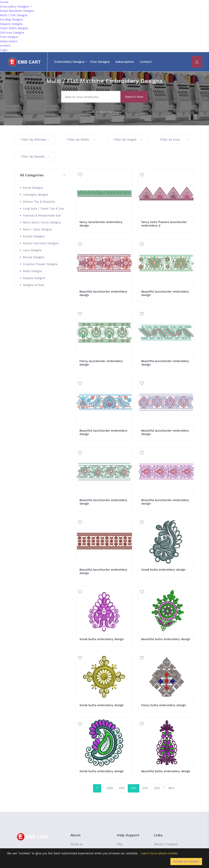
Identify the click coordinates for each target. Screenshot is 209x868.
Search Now (134, 97)
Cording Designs (11, 20)
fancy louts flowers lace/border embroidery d (164, 224)
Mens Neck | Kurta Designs (42, 222)
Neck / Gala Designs (37, 229)
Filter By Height (128, 140)
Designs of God (33, 285)
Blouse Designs (33, 257)
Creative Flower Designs (40, 264)
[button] (43, 175)
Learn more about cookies (159, 853)
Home (4, 2)
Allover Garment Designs (41, 243)
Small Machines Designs (17, 11)
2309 (110, 788)
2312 (145, 788)
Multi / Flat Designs (14, 15)
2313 (157, 788)
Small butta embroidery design (163, 570)
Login (4, 50)
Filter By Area (174, 140)
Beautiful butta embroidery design (166, 639)
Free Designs (9, 37)
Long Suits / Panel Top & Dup (43, 209)
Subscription (9, 41)
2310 (122, 788)
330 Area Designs (12, 33)
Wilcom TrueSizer (166, 844)
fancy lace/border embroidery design (101, 224)
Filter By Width (81, 140)
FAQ (120, 844)
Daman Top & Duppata (39, 202)
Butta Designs (32, 271)
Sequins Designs (11, 24)
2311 (134, 788)
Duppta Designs (34, 278)
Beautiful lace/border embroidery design (103, 293)
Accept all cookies (186, 861)
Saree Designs (33, 188)
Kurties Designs (34, 236)
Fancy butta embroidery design (164, 705)
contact (5, 46)
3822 (171, 788)
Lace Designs (32, 250)
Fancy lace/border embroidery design (101, 363)
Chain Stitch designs (14, 28)
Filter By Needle (35, 157)
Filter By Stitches (35, 140)
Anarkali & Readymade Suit (42, 216)
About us (77, 844)
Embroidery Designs (16, 7)
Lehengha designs (36, 195)
